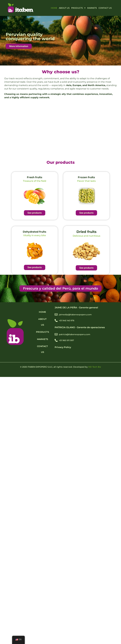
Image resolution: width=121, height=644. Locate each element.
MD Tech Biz (95, 367)
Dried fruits (86, 232)
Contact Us (105, 8)
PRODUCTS (78, 8)
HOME (54, 8)
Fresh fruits (35, 177)
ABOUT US (64, 8)
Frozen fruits (86, 177)
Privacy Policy (63, 347)
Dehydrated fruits (35, 232)
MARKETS (92, 8)
